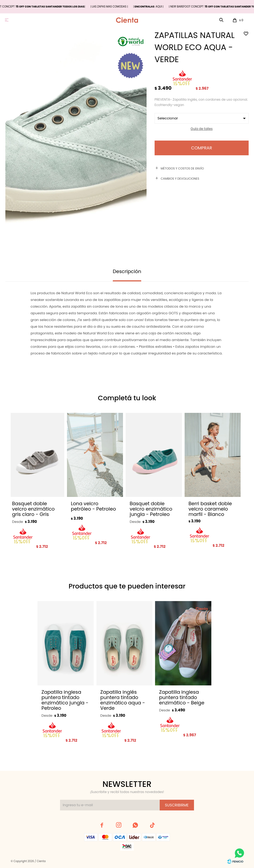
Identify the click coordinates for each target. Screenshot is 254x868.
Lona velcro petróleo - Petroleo (94, 507)
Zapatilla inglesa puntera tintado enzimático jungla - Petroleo (65, 700)
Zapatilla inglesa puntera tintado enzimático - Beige (182, 697)
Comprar (201, 148)
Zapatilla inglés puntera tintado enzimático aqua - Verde (123, 700)
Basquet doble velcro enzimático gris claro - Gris (33, 509)
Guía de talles (201, 129)
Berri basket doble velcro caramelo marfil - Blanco (210, 509)
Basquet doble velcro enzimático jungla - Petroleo (151, 509)
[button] (233, 484)
